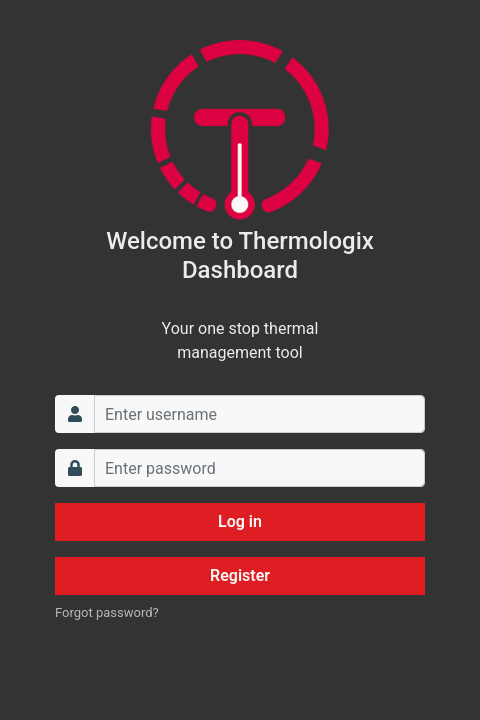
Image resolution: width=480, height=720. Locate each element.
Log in (240, 521)
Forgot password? (107, 612)
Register (240, 575)
